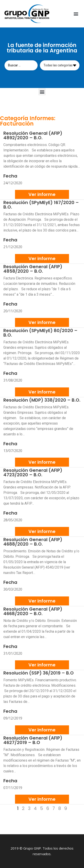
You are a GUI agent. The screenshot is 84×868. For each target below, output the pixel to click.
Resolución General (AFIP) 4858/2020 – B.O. (33, 269)
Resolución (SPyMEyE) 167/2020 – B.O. (41, 205)
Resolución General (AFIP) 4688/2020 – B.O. (33, 542)
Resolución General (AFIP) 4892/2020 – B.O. (33, 135)
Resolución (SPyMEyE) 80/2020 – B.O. (40, 333)
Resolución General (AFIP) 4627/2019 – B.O (33, 740)
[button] (76, 14)
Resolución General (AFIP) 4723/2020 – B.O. (33, 472)
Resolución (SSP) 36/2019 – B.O (39, 673)
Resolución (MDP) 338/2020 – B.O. (42, 400)
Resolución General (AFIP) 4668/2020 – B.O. (33, 611)
